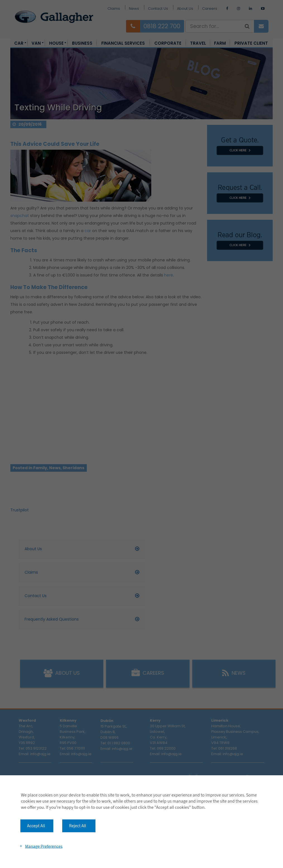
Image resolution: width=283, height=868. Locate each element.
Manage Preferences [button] (44, 846)
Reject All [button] (77, 826)
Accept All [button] (36, 826)
